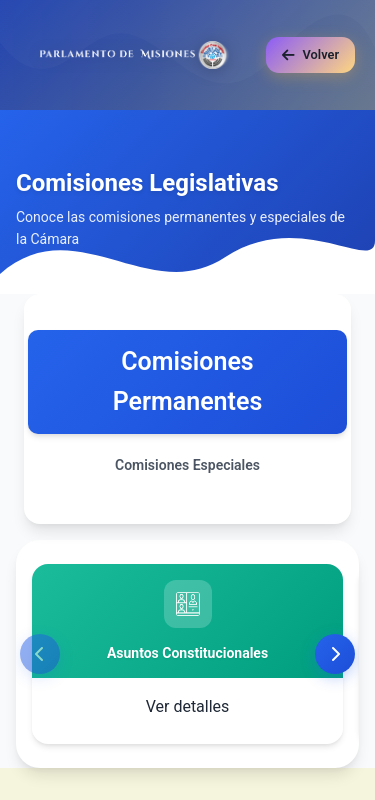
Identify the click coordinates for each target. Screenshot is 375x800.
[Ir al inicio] (135, 55)
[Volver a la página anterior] (310, 55)
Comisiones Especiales (187, 465)
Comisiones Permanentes (188, 381)
